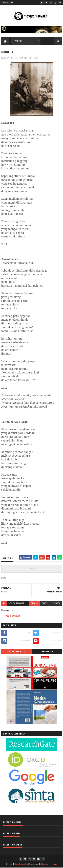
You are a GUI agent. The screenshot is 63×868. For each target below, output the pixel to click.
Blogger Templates (49, 864)
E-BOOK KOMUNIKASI (16, 652)
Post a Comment (13, 616)
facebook (56, 604)
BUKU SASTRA (47, 652)
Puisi (35, 58)
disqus (45, 604)
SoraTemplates (22, 864)
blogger (35, 604)
